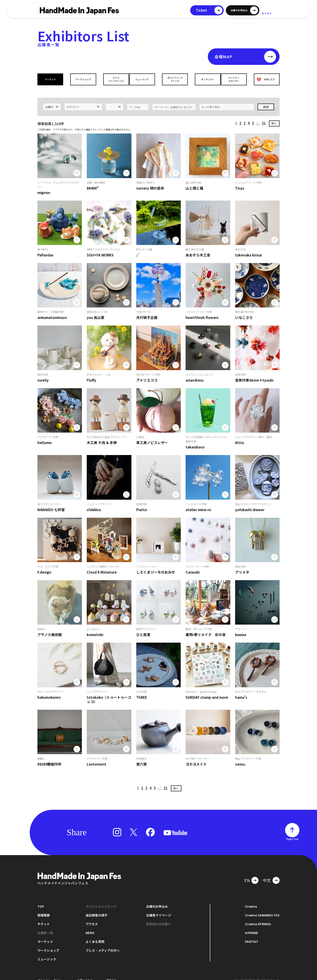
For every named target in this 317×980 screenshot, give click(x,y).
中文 (267, 873)
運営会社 (111, 973)
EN (247, 873)
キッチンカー (204, 79)
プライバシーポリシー (51, 973)
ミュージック (143, 79)
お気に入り (265, 79)
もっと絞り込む (211, 100)
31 (264, 116)
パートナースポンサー (235, 79)
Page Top (292, 832)
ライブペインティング (113, 79)
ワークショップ (82, 79)
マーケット (52, 79)
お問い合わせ (85, 973)
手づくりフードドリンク (174, 79)
